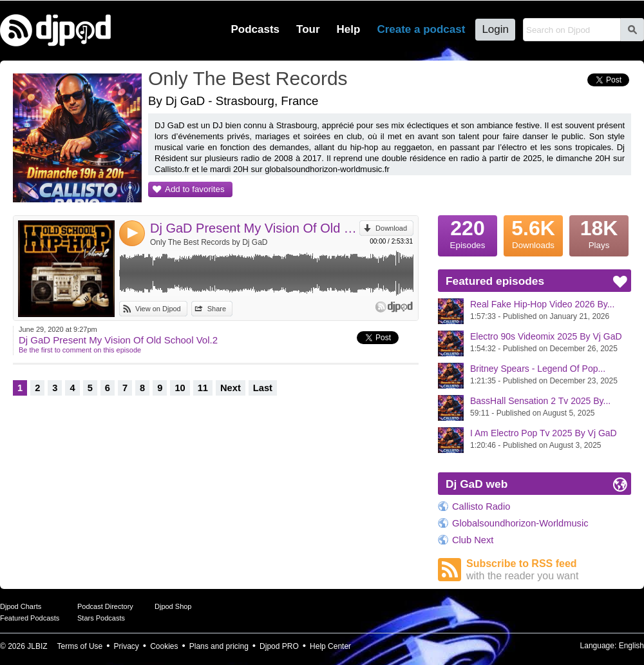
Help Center (330, 646)
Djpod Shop (173, 606)
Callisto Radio (481, 506)
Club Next (473, 540)
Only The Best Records (248, 78)
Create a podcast (421, 29)
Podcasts (255, 29)
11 (203, 388)
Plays (599, 233)
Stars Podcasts (101, 618)
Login (495, 29)
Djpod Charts (21, 606)
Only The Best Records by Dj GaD (209, 242)
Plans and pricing (219, 646)
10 (180, 388)
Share (217, 309)
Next (231, 388)
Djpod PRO (279, 646)
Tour (308, 29)
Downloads (533, 233)
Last (263, 388)
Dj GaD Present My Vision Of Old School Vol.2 (255, 228)
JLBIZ (37, 646)
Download (391, 228)
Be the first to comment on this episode (80, 350)
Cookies (164, 646)
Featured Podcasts (30, 618)
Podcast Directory (105, 606)
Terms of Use (80, 646)
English (631, 646)
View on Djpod (158, 309)
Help (349, 29)
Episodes (468, 233)
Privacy (127, 646)
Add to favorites (195, 189)
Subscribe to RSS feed (549, 570)
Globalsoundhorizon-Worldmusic (520, 523)
